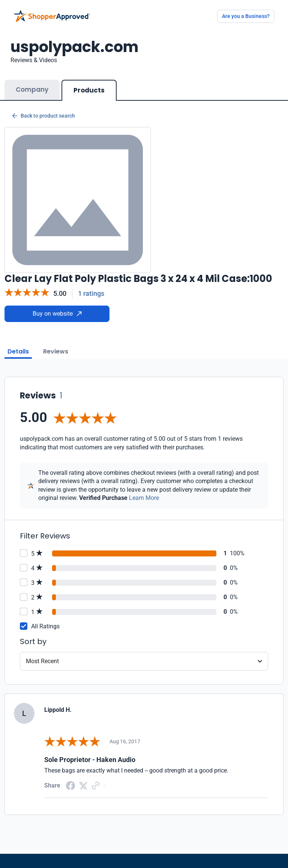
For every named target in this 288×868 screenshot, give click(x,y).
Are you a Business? (246, 16)
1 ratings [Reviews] (91, 293)
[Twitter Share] (83, 785)
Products (89, 90)
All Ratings (45, 626)
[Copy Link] (96, 785)
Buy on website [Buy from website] (57, 314)
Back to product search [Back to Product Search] (43, 116)
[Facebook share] (70, 785)
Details (18, 351)
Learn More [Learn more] (144, 498)
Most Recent (42, 661)
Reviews (56, 351)
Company (32, 89)
